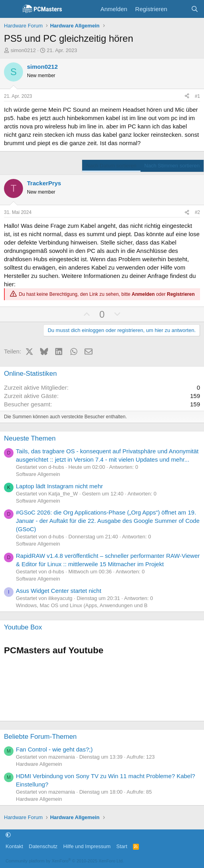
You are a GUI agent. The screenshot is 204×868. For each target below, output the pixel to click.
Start (122, 846)
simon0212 (23, 50)
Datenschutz (43, 846)
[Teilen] (187, 96)
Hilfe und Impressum (87, 846)
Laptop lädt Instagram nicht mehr (59, 486)
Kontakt (14, 846)
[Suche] (195, 9)
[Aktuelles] (179, 9)
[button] (8, 835)
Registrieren (181, 294)
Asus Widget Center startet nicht (59, 591)
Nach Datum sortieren (111, 166)
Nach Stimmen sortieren (172, 166)
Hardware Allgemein (39, 764)
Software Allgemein (38, 474)
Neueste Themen (30, 438)
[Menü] (11, 9)
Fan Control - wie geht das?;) (54, 749)
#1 (197, 96)
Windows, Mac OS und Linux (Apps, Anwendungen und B (82, 605)
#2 (197, 212)
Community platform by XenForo (65, 861)
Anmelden (143, 294)
